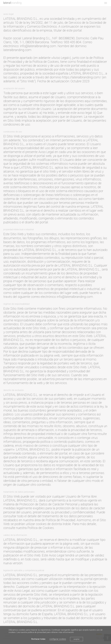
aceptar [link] (77, 639)
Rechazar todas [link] (38, 639)
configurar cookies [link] (58, 639)
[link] (12, 3)
